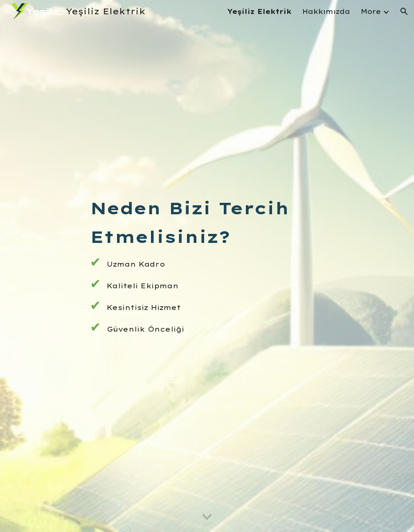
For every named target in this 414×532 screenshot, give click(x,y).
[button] (404, 11)
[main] (207, 266)
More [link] (371, 11)
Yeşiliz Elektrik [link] (259, 11)
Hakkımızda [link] (326, 11)
